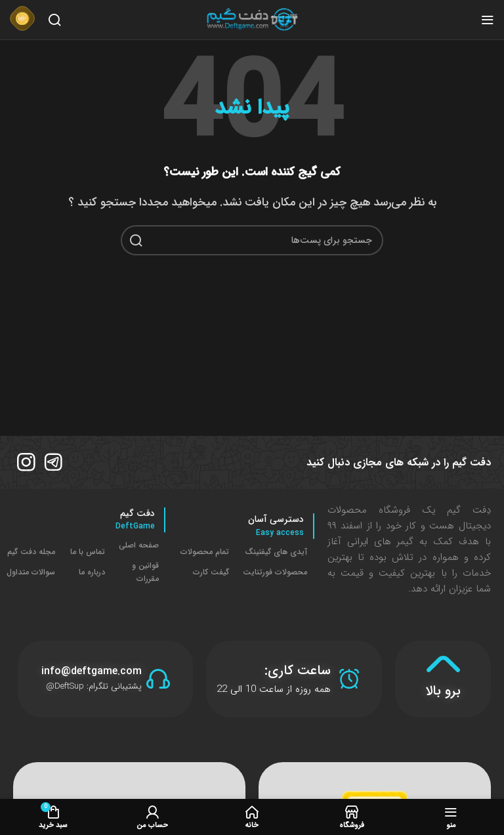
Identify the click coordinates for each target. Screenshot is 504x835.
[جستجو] (54, 20)
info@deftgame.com (92, 671)
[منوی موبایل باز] (488, 20)
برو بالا (443, 690)
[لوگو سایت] (252, 19)
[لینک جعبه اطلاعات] (22, 20)
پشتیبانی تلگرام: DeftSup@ (94, 686)
